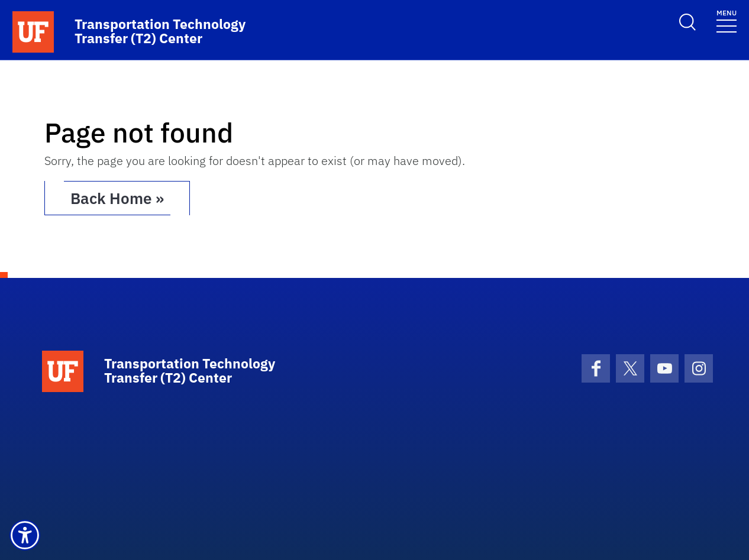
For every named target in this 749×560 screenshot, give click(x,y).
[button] (25, 535)
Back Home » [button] (117, 198)
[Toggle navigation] (727, 20)
